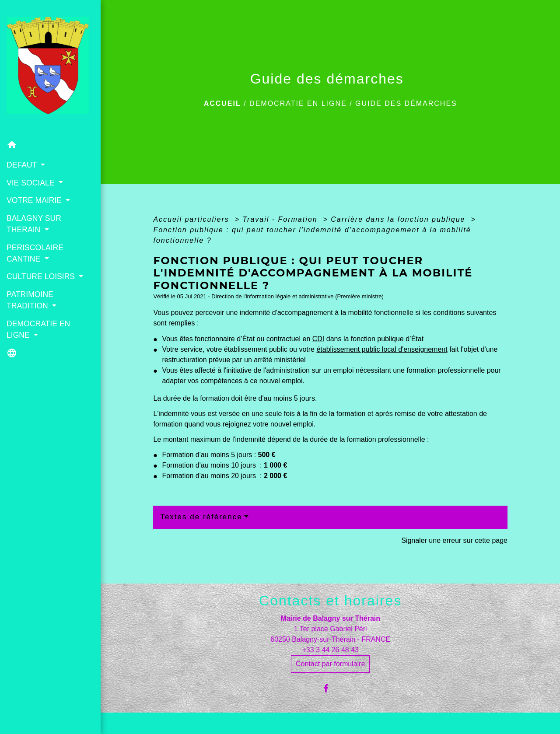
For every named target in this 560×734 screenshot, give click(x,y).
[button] (50, 146)
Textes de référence (201, 517)
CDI (318, 339)
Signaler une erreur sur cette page (454, 540)
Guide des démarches (406, 103)
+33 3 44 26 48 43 (330, 650)
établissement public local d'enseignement (382, 349)
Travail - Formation (281, 219)
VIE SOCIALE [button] (31, 183)
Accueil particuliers (192, 219)
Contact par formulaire (330, 664)
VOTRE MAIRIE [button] (35, 200)
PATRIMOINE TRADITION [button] (30, 300)
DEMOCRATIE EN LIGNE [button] (38, 329)
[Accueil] (50, 68)
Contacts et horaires (330, 601)
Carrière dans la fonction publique (399, 219)
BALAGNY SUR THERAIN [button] (34, 224)
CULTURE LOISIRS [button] (42, 276)
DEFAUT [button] (23, 165)
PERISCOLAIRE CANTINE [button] (35, 253)
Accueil (222, 103)
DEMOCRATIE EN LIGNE (298, 103)
